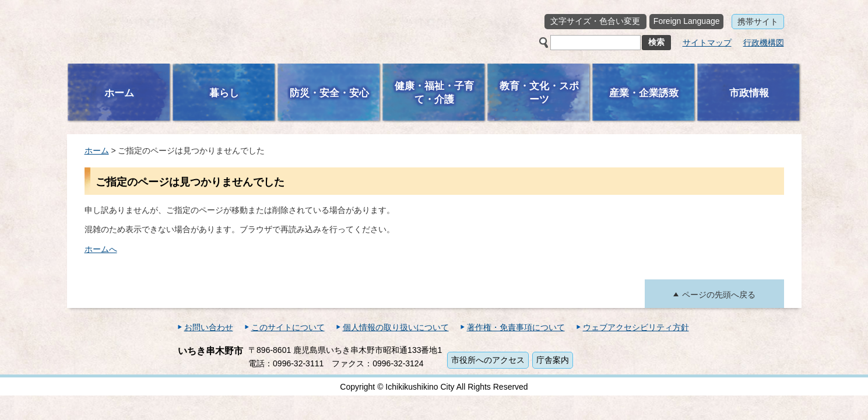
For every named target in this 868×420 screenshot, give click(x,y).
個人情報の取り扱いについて (396, 327)
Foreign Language (687, 21)
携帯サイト (758, 22)
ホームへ (101, 249)
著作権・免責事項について (516, 327)
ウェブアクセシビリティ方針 (636, 327)
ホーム (97, 150)
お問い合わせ (209, 327)
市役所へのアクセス (488, 360)
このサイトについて (288, 327)
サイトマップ (707, 43)
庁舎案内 (553, 360)
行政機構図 (764, 43)
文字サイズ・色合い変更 (595, 21)
